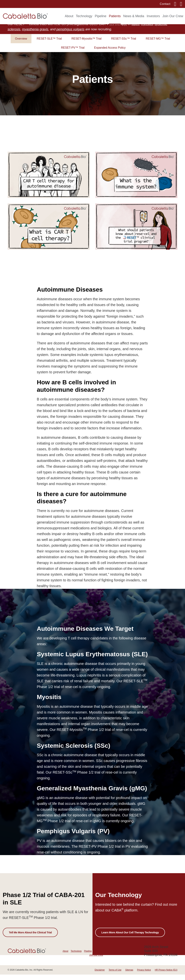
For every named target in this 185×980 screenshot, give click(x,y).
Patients (115, 16)
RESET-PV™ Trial (73, 53)
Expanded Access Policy (110, 53)
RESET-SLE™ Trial (49, 44)
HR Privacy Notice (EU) (166, 975)
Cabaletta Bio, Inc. (24, 975)
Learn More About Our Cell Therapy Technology (130, 938)
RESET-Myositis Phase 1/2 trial (84, 735)
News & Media (134, 16)
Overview (21, 44)
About (69, 16)
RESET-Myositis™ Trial (87, 44)
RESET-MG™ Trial (158, 44)
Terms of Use (115, 975)
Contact (165, 4)
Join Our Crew (173, 16)
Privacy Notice (144, 975)
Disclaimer (100, 975)
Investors (153, 16)
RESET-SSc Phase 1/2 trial (76, 778)
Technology (84, 16)
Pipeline (101, 16)
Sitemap (129, 975)
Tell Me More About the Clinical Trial (30, 938)
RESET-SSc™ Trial (124, 44)
